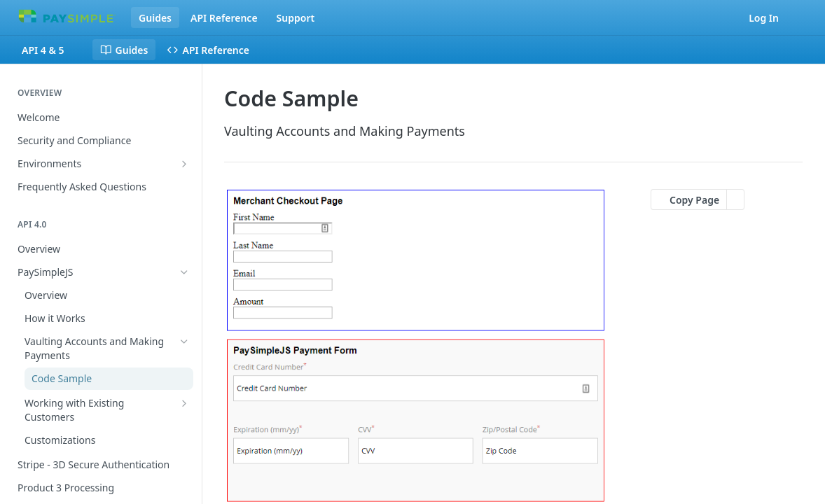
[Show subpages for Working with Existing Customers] (184, 403)
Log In (764, 18)
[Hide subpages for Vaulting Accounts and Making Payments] (184, 342)
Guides (155, 18)
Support (296, 18)
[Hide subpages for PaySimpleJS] (184, 272)
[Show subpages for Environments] (184, 164)
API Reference (224, 18)
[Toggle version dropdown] (51, 50)
